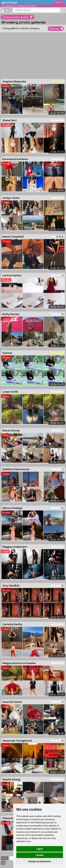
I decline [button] (40, 855)
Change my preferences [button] (40, 861)
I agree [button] (40, 849)
